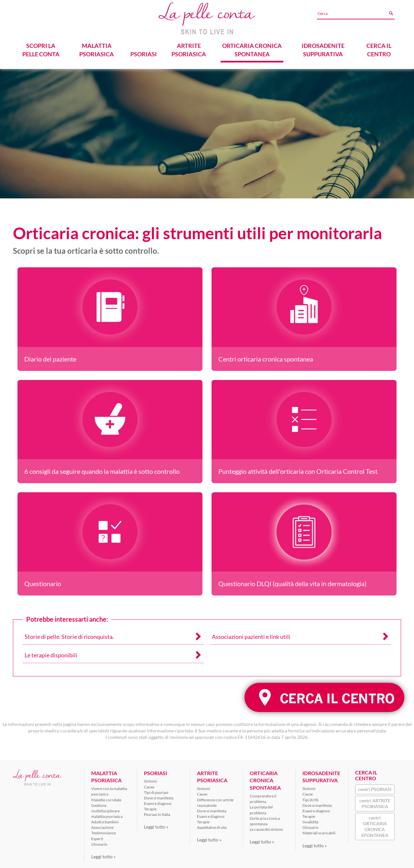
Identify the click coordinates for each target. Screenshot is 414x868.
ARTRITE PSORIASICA (189, 48)
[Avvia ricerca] (391, 13)
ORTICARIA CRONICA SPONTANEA (252, 48)
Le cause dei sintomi (266, 827)
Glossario (99, 842)
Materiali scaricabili (319, 831)
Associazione (102, 825)
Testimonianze (103, 831)
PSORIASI (144, 52)
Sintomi (150, 779)
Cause (149, 784)
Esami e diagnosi (158, 801)
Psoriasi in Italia (157, 812)
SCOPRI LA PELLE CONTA (41, 48)
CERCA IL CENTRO (379, 48)
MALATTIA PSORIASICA (97, 48)
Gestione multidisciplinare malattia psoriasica (107, 808)
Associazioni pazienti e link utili (251, 634)
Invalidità (310, 819)
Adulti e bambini (105, 819)
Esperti (97, 836)
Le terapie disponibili (51, 652)
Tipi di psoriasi (156, 790)
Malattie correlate (106, 797)
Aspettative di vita (212, 825)
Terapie (150, 806)
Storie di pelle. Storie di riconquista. (69, 634)
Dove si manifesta (159, 795)
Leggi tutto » (103, 854)
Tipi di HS (310, 797)
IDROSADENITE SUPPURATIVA (323, 48)
